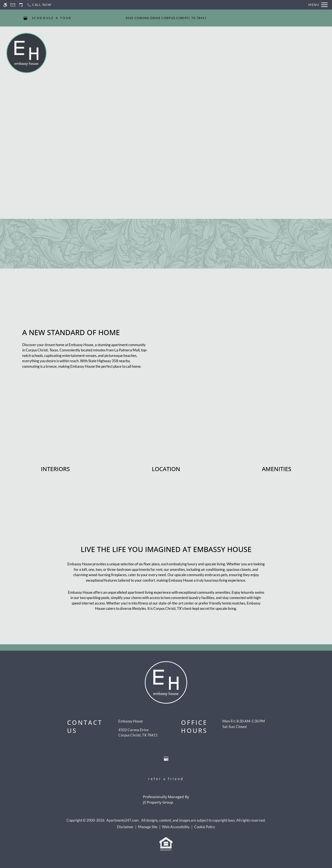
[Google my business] (25, 18)
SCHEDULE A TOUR (52, 18)
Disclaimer (125, 827)
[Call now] (39, 5)
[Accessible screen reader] (5, 5)
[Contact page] (13, 5)
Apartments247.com (122, 820)
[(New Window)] (138, 733)
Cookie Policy (205, 827)
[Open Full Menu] (318, 5)
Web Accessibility (176, 827)
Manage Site (148, 827)
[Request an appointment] (21, 5)
